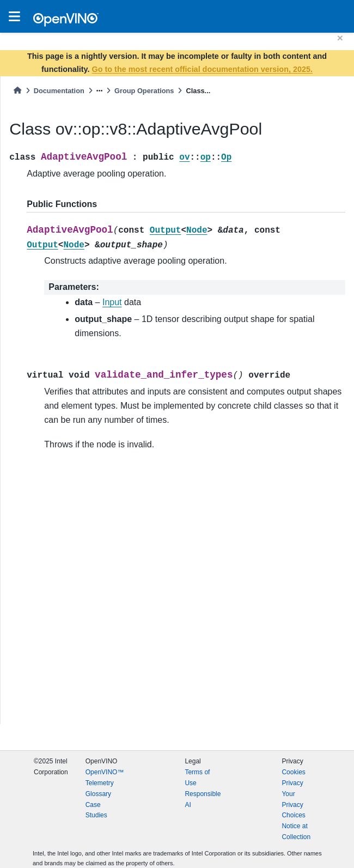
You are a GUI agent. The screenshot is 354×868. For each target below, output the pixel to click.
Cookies (293, 772)
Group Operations (144, 91)
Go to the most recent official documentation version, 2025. (202, 69)
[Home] (17, 91)
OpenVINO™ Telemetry (105, 778)
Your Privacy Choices (293, 805)
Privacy (292, 783)
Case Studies (96, 810)
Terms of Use (197, 778)
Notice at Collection (296, 831)
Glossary (98, 794)
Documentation (59, 91)
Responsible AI (203, 799)
